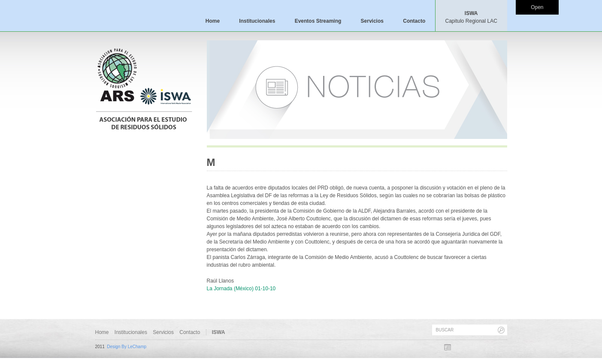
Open (537, 7)
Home (213, 21)
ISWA (471, 17)
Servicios (372, 21)
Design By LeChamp (127, 347)
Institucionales (257, 21)
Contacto (414, 21)
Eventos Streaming (318, 21)
